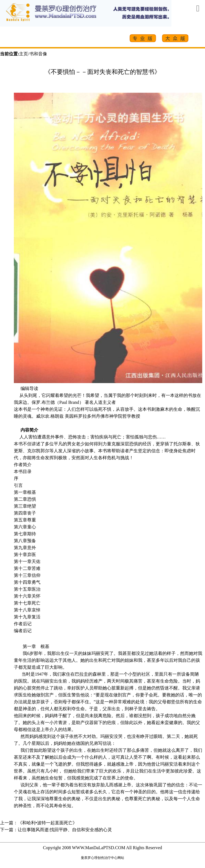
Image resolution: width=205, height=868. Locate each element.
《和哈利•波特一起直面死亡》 (47, 823)
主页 (24, 54)
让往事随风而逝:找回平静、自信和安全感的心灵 (65, 830)
